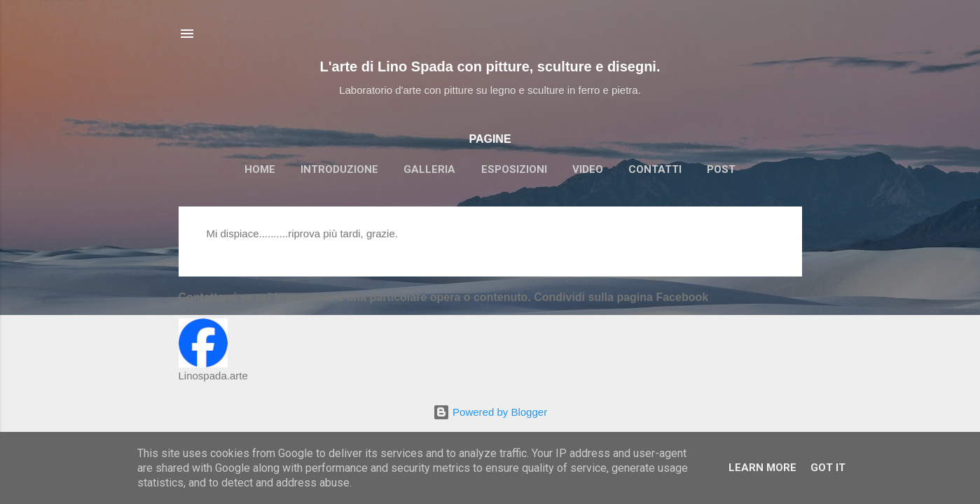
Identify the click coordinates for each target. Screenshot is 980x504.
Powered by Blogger (490, 412)
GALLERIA (429, 169)
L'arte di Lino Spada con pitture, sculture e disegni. (490, 66)
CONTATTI (655, 169)
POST (721, 169)
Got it (828, 468)
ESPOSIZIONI (514, 169)
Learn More (762, 468)
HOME (260, 169)
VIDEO (588, 169)
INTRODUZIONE (339, 169)
